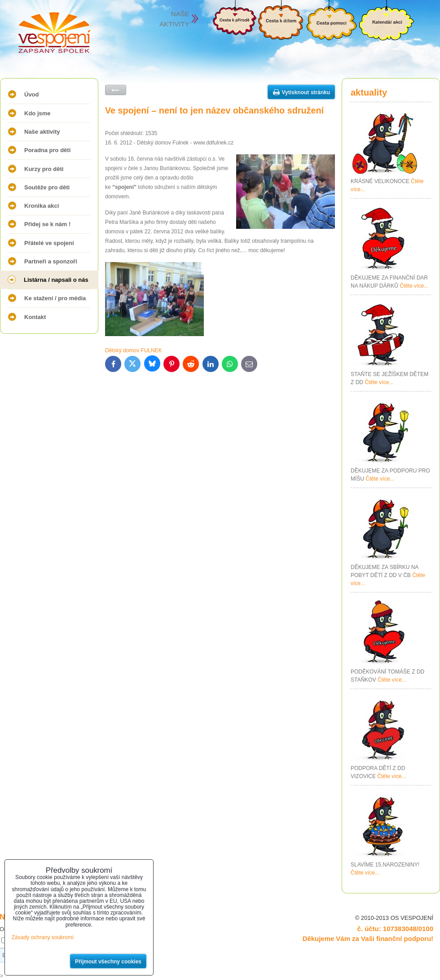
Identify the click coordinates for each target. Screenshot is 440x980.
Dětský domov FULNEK (134, 350)
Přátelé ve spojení (49, 243)
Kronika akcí (42, 206)
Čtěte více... (414, 286)
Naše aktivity (42, 132)
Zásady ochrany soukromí (43, 937)
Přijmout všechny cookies (108, 962)
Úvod (32, 94)
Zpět (116, 90)
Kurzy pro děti (44, 169)
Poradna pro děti (47, 150)
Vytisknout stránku (306, 92)
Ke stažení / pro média (55, 298)
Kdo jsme (37, 113)
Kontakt (35, 317)
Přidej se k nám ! (47, 224)
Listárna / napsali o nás (56, 280)
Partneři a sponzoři (51, 261)
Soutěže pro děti (47, 187)
